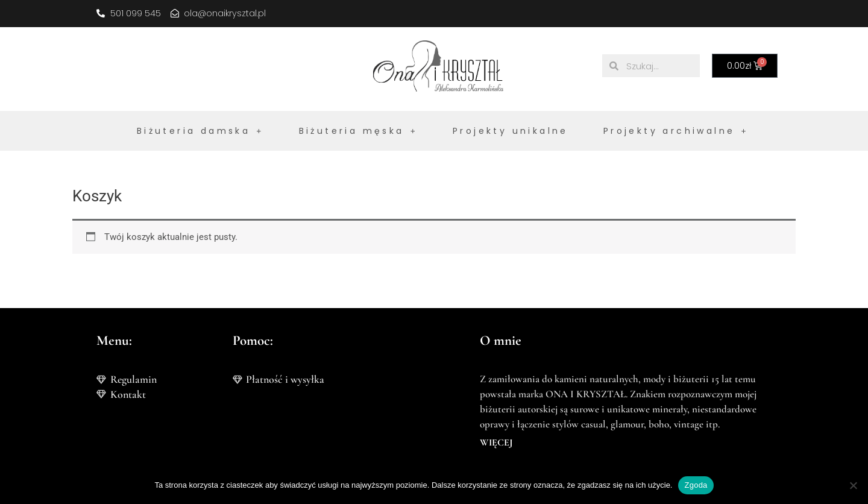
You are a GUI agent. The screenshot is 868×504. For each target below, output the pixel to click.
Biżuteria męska (358, 131)
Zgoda (696, 485)
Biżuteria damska (200, 131)
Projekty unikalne (511, 131)
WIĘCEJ (496, 443)
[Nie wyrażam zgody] (853, 485)
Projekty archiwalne (676, 131)
